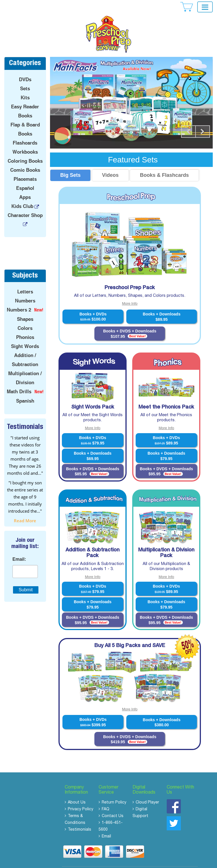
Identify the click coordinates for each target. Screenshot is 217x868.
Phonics (25, 326)
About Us (77, 792)
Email (106, 826)
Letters (25, 281)
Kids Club (22, 195)
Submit (26, 578)
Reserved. (158, 861)
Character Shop (25, 204)
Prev (188, 121)
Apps (25, 186)
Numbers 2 (19, 299)
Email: (19, 548)
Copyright (101, 861)
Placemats (25, 168)
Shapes (25, 308)
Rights (143, 861)
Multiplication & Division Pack (166, 542)
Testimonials (80, 819)
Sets (25, 78)
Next (203, 121)
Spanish (25, 390)
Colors (25, 317)
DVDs (25, 68)
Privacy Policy (81, 798)
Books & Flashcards (164, 164)
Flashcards (25, 132)
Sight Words (25, 335)
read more (25, 509)
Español (25, 177)
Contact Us (113, 805)
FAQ (106, 798)
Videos (110, 164)
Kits (25, 87)
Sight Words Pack (93, 396)
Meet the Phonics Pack (166, 396)
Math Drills (19, 381)
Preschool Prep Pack (130, 277)
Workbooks (25, 141)
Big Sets (70, 164)
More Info (130, 292)
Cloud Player (147, 792)
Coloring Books (25, 150)
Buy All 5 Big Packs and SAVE (130, 635)
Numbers (25, 290)
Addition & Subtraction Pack (93, 542)
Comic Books (25, 159)
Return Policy (114, 792)
